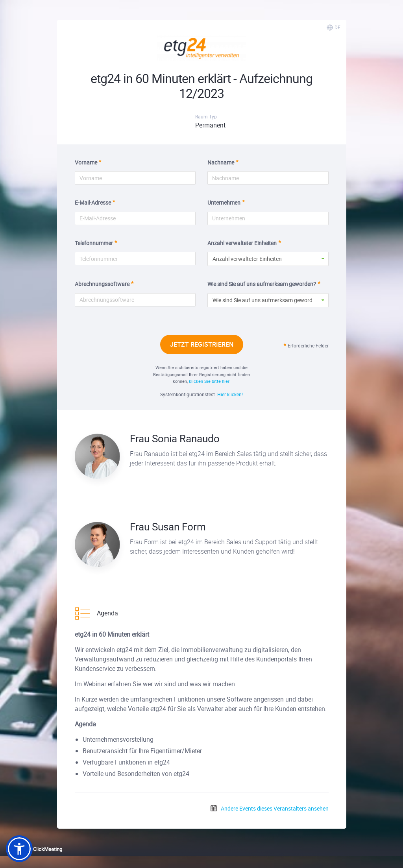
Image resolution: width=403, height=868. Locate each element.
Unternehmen (224, 202)
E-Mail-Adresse (93, 202)
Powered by (34, 849)
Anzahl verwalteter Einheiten (242, 243)
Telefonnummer (94, 243)
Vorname (86, 162)
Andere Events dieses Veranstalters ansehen (269, 808)
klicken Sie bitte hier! (210, 381)
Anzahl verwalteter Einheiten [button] (247, 259)
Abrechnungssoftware (102, 284)
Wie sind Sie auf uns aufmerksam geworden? (262, 284)
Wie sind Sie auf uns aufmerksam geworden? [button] (267, 300)
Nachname (221, 162)
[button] (19, 849)
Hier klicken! (230, 394)
